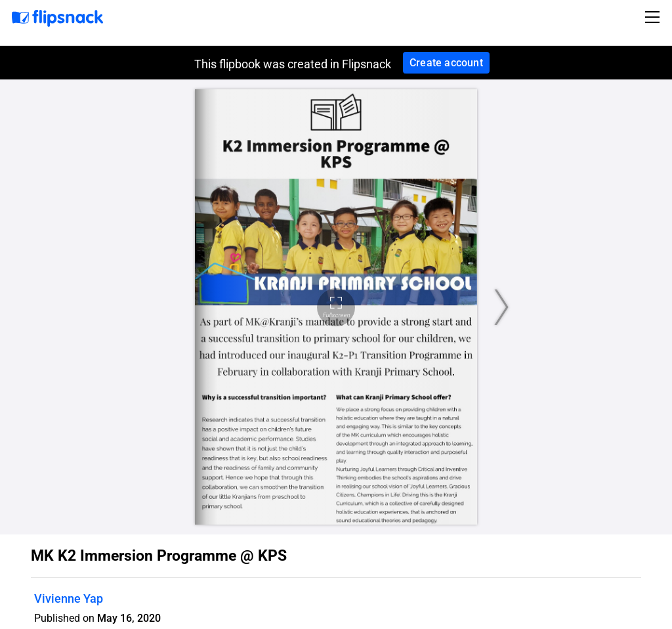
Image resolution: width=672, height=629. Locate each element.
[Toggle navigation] (654, 17)
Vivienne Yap (69, 598)
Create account (446, 63)
